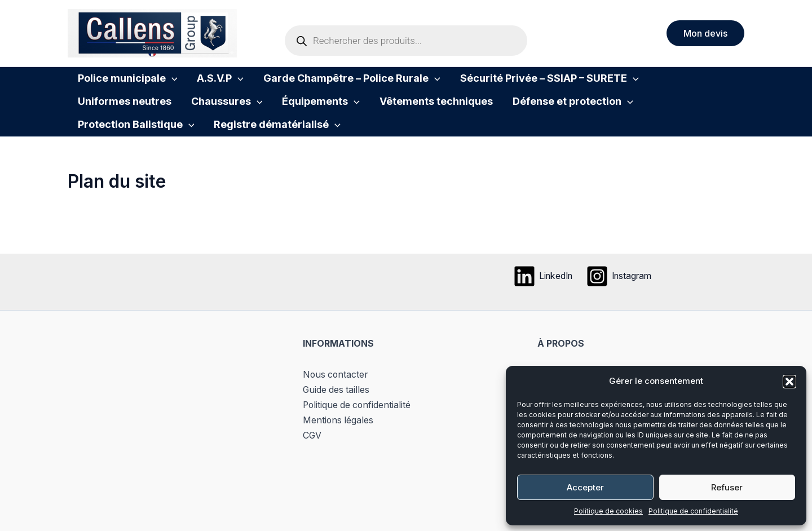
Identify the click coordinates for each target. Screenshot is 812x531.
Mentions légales (339, 430)
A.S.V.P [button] (208, 83)
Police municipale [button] (123, 83)
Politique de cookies (608, 511)
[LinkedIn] (541, 287)
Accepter (585, 487)
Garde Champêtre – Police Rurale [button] (331, 83)
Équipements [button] (195, 114)
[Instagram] (621, 287)
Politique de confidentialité (693, 511)
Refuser (727, 487)
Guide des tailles (337, 400)
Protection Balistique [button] (560, 114)
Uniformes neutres (667, 83)
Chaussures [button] (109, 114)
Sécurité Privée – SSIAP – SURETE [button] (520, 83)
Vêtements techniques (302, 114)
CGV (312, 445)
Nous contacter (336, 386)
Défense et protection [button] (430, 114)
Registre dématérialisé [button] (137, 146)
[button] (789, 382)
